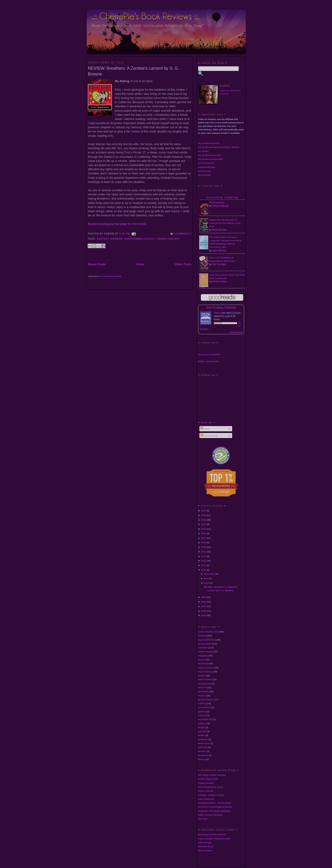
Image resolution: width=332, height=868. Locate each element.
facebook (203, 755)
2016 (204, 542)
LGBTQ (202, 703)
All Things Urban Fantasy (212, 775)
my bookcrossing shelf (210, 159)
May (206, 578)
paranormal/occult (140, 239)
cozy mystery (205, 672)
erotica (202, 696)
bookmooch (205, 171)
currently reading (222, 197)
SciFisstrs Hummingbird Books (215, 807)
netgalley (203, 656)
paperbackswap (207, 167)
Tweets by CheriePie (209, 354)
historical (203, 664)
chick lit (202, 688)
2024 (204, 515)
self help (203, 747)
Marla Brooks (219, 230)
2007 (204, 606)
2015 (204, 547)
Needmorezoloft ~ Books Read (215, 803)
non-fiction (204, 707)
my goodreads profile (210, 155)
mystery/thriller (206, 640)
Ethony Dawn (219, 282)
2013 (204, 556)
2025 (204, 511)
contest (202, 715)
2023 (204, 520)
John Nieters (219, 251)
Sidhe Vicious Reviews (210, 815)
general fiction (206, 699)
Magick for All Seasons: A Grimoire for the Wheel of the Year (225, 223)
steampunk (204, 684)
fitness (202, 759)
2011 (204, 565)
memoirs (203, 739)
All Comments (209, 436)
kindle (201, 735)
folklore (202, 723)
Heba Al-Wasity (220, 206)
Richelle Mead (206, 846)
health (201, 727)
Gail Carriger (219, 264)
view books (236, 332)
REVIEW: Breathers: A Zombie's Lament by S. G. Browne (133, 71)
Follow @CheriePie (208, 361)
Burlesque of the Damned (212, 834)
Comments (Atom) (111, 276)
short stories (205, 679)
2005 (204, 615)
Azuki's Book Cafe (208, 779)
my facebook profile (209, 143)
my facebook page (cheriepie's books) (219, 147)
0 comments (183, 234)
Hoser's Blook (206, 791)
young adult (205, 644)
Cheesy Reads (206, 783)
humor (202, 676)
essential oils (205, 719)
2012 (204, 561)
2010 (204, 570)
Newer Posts (97, 264)
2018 (204, 533)
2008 (204, 602)
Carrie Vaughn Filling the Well (214, 839)
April (206, 583)
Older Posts (183, 264)
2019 (204, 529)
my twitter (203, 151)
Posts (205, 429)
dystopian (203, 691)
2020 (204, 524)
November (209, 574)
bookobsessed (206, 163)
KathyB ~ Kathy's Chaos (211, 795)
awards (202, 751)
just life (202, 731)
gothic (202, 711)
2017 (204, 538)
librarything (204, 175)
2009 (204, 597)
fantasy (103, 239)
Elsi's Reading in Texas (211, 787)
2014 (204, 552)
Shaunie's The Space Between (214, 811)
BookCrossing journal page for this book (117, 224)
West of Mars (205, 851)
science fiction (206, 668)
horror (117, 239)
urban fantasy (168, 239)
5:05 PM (124, 234)
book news (204, 743)
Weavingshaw (217, 202)
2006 (204, 611)
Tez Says (203, 819)
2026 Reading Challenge (221, 307)
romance (203, 648)
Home (140, 264)
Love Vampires (206, 799)
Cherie (217, 313)
